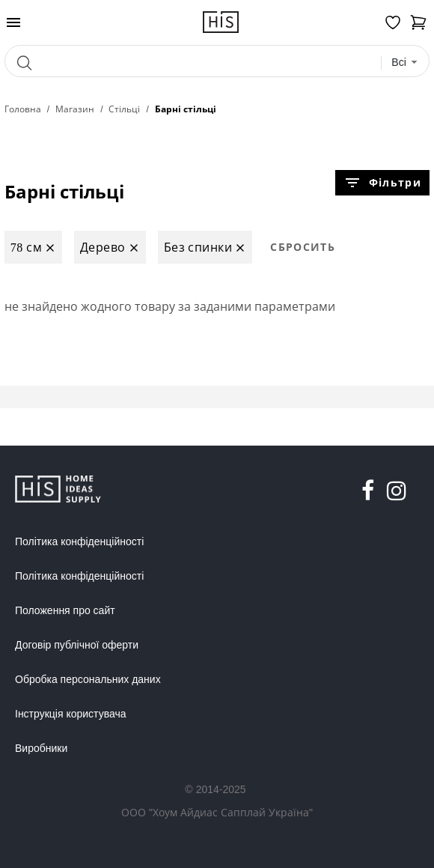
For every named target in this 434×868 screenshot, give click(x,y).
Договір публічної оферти (77, 645)
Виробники (41, 748)
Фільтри (382, 183)
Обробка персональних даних (88, 679)
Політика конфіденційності (79, 541)
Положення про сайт (65, 610)
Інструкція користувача (70, 714)
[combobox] (404, 63)
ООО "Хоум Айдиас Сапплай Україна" (217, 812)
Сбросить (303, 247)
